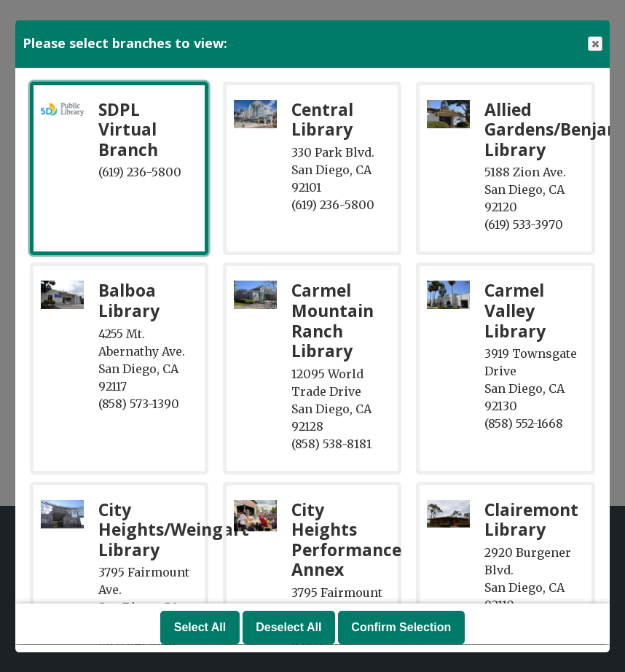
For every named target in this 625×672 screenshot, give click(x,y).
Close (594, 44)
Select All (200, 628)
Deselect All (288, 628)
